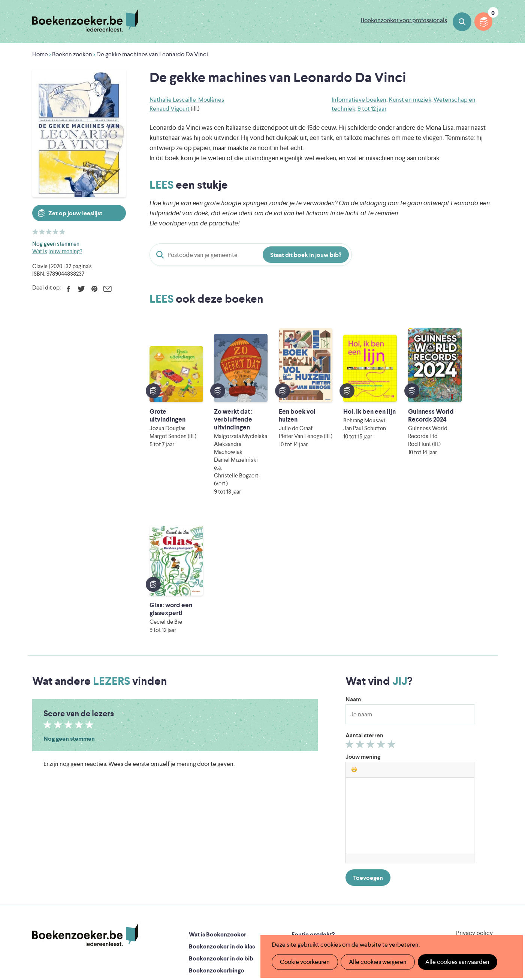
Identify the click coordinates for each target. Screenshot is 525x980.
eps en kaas (379, 918)
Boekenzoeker (85, 21)
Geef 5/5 (393, 615)
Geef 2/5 (361, 615)
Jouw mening (363, 626)
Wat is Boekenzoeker (218, 804)
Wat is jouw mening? (57, 251)
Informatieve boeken (359, 100)
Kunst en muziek (410, 100)
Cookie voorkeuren (304, 962)
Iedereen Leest (298, 886)
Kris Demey (311, 918)
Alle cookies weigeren (377, 962)
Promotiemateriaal (214, 852)
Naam (353, 569)
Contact (303, 852)
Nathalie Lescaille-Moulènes (187, 100)
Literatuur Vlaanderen (458, 886)
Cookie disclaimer (469, 811)
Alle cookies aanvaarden (456, 962)
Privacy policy (474, 802)
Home (40, 54)
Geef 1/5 (351, 615)
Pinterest (95, 289)
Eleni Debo (245, 918)
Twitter (82, 289)
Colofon (303, 840)
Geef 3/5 (372, 615)
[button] (354, 639)
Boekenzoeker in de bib (221, 828)
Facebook (68, 289)
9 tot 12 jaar (372, 109)
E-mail (108, 289)
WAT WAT (257, 907)
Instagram (486, 835)
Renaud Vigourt (170, 109)
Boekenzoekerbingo (217, 840)
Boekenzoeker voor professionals (404, 20)
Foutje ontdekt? (313, 804)
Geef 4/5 (382, 615)
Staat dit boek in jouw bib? (306, 255)
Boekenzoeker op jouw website (335, 816)
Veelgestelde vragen (216, 864)
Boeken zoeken (462, 22)
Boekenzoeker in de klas (222, 816)
